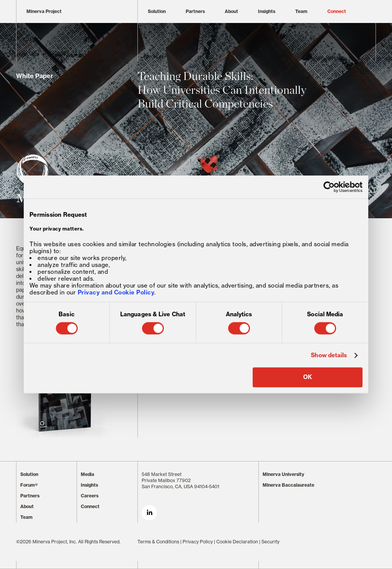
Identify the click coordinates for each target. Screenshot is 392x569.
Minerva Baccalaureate (288, 485)
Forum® (29, 485)
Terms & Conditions (158, 542)
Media (87, 474)
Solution (157, 11)
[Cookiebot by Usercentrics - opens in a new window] (329, 187)
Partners (195, 11)
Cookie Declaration (237, 542)
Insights (267, 11)
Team (301, 11)
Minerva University (283, 474)
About (231, 11)
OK (308, 377)
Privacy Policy (198, 542)
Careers (90, 496)
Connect (337, 11)
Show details (329, 355)
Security (270, 542)
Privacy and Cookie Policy (116, 293)
